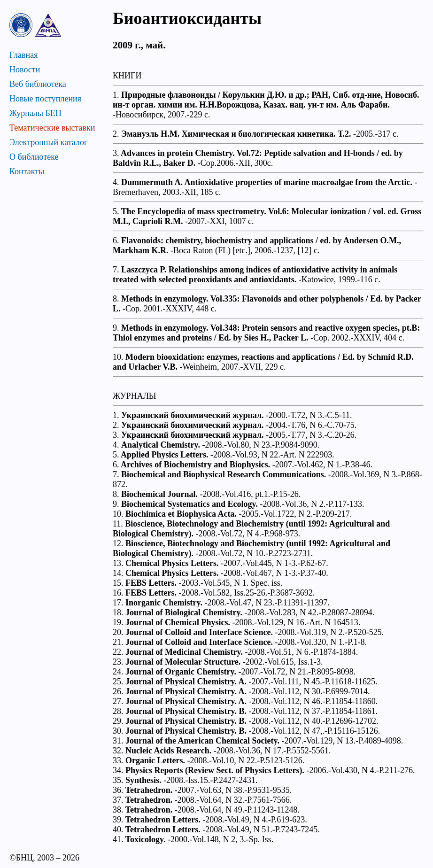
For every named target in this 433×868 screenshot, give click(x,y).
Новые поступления (45, 99)
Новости (25, 70)
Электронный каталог (48, 142)
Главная (23, 55)
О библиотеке (34, 157)
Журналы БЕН (35, 113)
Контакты (27, 171)
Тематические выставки (52, 128)
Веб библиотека (38, 84)
